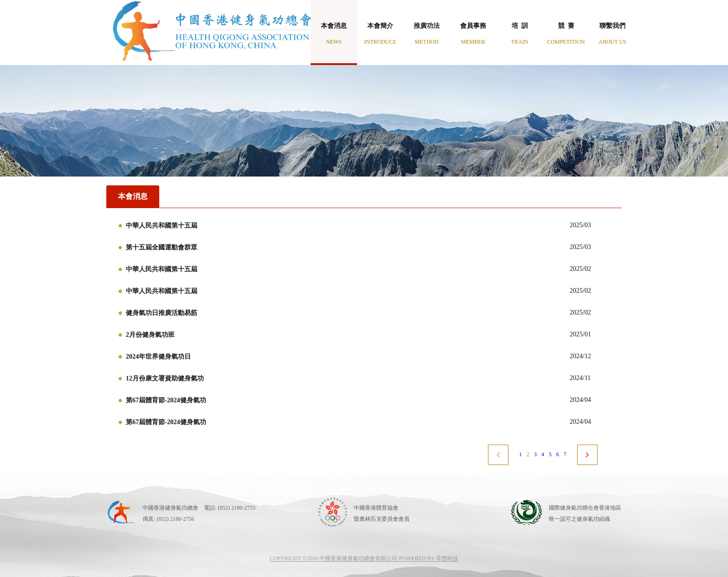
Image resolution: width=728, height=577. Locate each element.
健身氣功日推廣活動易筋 (162, 313)
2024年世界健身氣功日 (158, 357)
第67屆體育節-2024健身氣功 (166, 400)
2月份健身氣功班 (150, 335)
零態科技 (447, 558)
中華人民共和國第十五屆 (162, 226)
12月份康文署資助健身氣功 (165, 378)
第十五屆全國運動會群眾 (162, 247)
